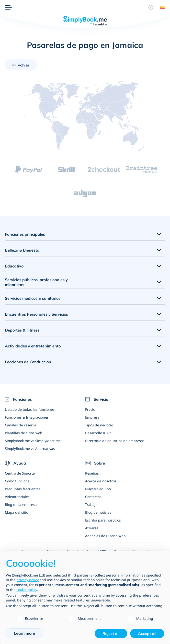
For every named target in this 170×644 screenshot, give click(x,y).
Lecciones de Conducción (28, 362)
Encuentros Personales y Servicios (36, 314)
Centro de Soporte (20, 473)
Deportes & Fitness (22, 330)
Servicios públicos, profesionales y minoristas (36, 282)
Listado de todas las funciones (30, 409)
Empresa (92, 417)
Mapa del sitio (17, 512)
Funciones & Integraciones (27, 417)
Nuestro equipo (98, 489)
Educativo (14, 266)
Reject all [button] (111, 633)
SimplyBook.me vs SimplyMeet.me (33, 441)
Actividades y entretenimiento (33, 346)
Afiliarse (92, 528)
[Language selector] (161, 7)
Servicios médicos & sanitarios (33, 298)
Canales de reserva (21, 425)
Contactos (93, 497)
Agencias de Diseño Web (105, 536)
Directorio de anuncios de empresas (115, 441)
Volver (23, 65)
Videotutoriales (17, 497)
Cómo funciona (17, 481)
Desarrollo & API (98, 433)
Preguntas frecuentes (23, 489)
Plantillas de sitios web (24, 433)
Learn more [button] (24, 633)
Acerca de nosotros (101, 481)
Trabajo (91, 505)
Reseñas (92, 473)
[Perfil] (151, 7)
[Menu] (9, 7)
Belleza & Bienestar (23, 250)
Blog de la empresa (21, 505)
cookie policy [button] (27, 590)
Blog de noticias (98, 512)
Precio (90, 409)
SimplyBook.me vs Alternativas (30, 449)
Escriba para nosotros (103, 520)
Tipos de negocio (99, 425)
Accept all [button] (147, 633)
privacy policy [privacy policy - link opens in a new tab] (28, 580)
